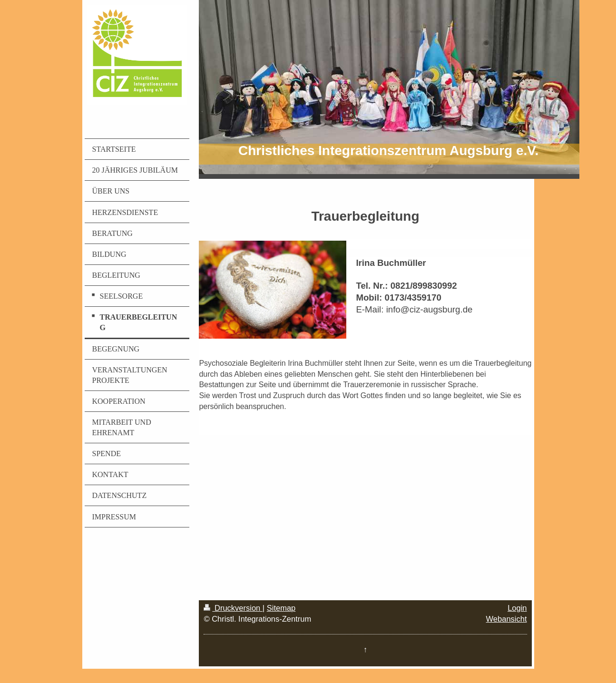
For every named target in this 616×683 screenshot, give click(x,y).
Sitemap (281, 608)
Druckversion (233, 608)
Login (517, 608)
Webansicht (507, 619)
